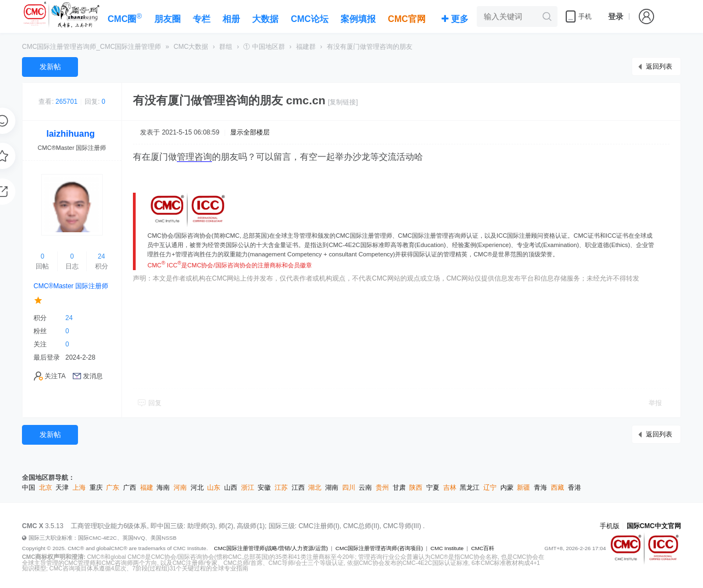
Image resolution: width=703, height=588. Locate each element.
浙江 (248, 488)
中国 (29, 488)
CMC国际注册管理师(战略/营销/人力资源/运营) (271, 548)
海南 (163, 488)
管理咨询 (194, 157)
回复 (155, 403)
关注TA (55, 376)
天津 (62, 488)
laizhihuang (71, 134)
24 (101, 256)
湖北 (315, 488)
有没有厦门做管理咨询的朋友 (370, 47)
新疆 (523, 488)
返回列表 (659, 66)
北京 (46, 488)
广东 (113, 488)
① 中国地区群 (264, 47)
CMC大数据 (191, 47)
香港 (574, 488)
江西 (298, 488)
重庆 (96, 488)
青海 (540, 488)
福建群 (306, 47)
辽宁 (490, 488)
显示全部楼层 (250, 132)
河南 (180, 488)
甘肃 (399, 488)
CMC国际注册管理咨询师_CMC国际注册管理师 (91, 47)
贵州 (382, 488)
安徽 (264, 488)
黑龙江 (470, 488)
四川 (349, 488)
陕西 (416, 488)
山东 (214, 488)
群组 (226, 47)
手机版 (610, 526)
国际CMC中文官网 (654, 526)
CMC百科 (483, 548)
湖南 (332, 488)
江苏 (281, 488)
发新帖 (50, 67)
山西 (231, 488)
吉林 (450, 488)
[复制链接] (343, 102)
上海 (79, 488)
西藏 (557, 488)
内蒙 (507, 488)
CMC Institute (447, 548)
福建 (147, 488)
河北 (197, 488)
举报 (655, 403)
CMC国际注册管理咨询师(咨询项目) (379, 548)
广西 (130, 488)
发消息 (93, 376)
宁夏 (433, 488)
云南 (365, 488)
